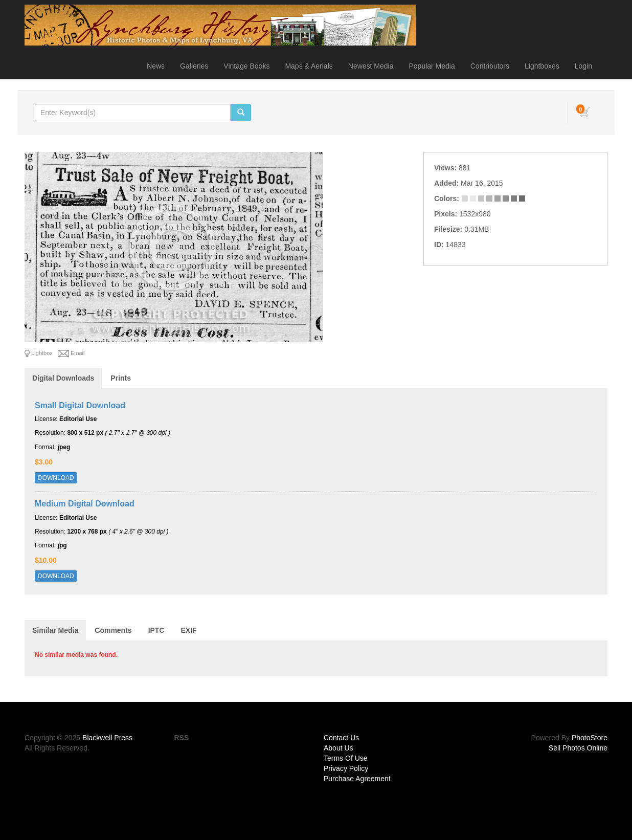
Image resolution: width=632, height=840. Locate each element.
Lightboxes (542, 66)
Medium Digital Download (85, 504)
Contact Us (341, 738)
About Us (338, 748)
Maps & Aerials (309, 66)
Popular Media (432, 66)
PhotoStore (590, 738)
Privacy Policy (346, 768)
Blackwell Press (107, 738)
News (156, 66)
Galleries (194, 66)
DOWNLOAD (56, 478)
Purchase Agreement (357, 779)
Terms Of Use (346, 758)
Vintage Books (246, 66)
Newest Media (371, 66)
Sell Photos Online (578, 748)
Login (583, 66)
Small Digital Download (80, 405)
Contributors (490, 66)
